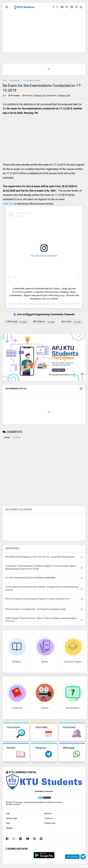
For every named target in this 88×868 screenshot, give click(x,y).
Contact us (48, 818)
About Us (48, 814)
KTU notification (15, 81)
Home (5, 81)
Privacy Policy (50, 823)
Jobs (8, 814)
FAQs (8, 823)
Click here (8, 204)
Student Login (12, 818)
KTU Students (30, 304)
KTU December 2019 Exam (32, 81)
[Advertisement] (44, 33)
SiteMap (9, 828)
